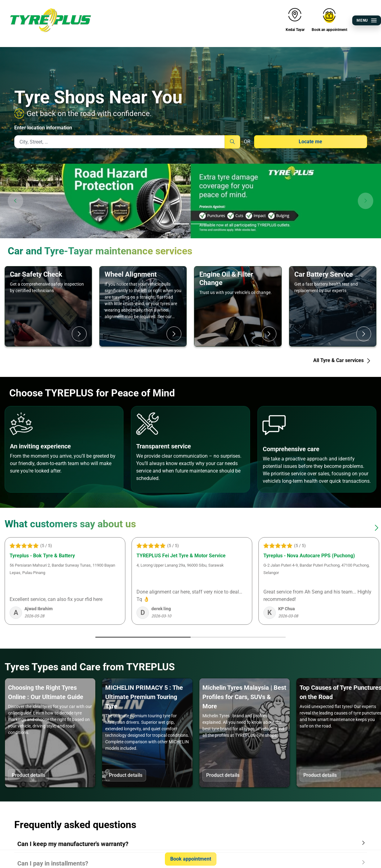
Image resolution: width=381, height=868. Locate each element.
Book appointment (191, 859)
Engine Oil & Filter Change (226, 278)
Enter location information (43, 128)
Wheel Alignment (131, 274)
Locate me (310, 142)
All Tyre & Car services (342, 360)
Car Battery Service (324, 274)
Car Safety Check (36, 274)
